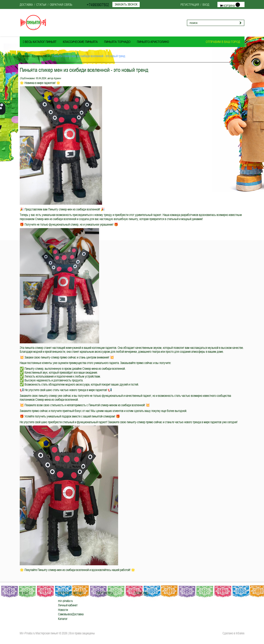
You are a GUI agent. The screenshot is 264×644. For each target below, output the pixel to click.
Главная (25, 56)
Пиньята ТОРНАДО (117, 42)
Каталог (63, 619)
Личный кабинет (68, 605)
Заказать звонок (126, 4)
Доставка (26, 5)
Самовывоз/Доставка (71, 614)
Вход (206, 5)
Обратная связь (61, 5)
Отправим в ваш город (223, 42)
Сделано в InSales (233, 633)
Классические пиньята (80, 42)
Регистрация (190, 5)
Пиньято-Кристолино (153, 42)
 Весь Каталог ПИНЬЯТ (40, 42)
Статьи (41, 5)
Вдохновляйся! (41, 56)
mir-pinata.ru (65, 601)
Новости (63, 610)
